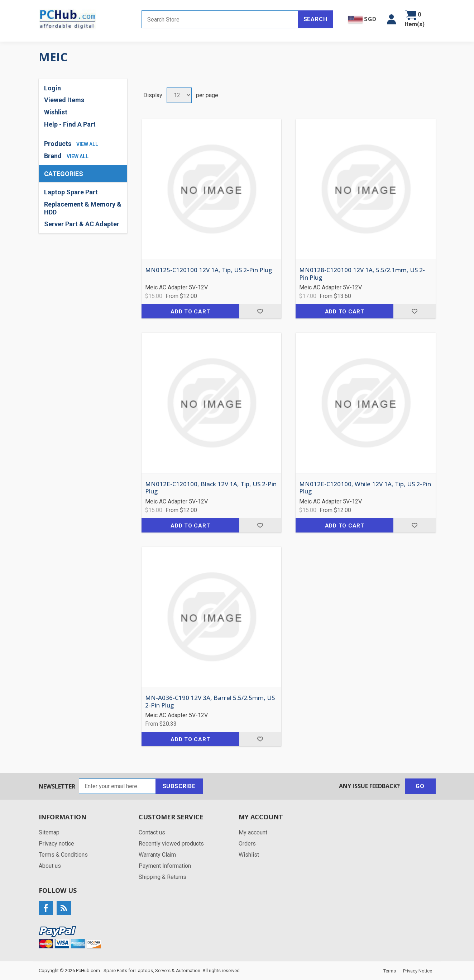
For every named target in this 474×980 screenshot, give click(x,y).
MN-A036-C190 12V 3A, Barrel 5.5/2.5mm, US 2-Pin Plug (210, 702)
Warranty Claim (157, 855)
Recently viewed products (171, 844)
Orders (247, 844)
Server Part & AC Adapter (82, 224)
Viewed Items (64, 100)
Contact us (152, 832)
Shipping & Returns (162, 877)
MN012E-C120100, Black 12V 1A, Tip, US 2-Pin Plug (211, 488)
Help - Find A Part (70, 124)
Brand (53, 156)
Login (52, 88)
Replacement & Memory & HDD (83, 208)
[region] (83, 208)
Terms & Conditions (63, 855)
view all (87, 144)
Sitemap (49, 832)
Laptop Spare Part (71, 192)
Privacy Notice (418, 971)
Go (420, 786)
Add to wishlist (260, 311)
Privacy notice (56, 844)
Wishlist (56, 112)
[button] (391, 19)
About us (50, 866)
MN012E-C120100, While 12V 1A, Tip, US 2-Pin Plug (365, 488)
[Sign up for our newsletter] (117, 786)
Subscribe (179, 786)
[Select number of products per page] (179, 95)
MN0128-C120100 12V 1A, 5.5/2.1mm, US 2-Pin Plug (362, 274)
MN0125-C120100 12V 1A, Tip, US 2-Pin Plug (209, 270)
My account (253, 832)
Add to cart (190, 312)
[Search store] (220, 19)
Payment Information (165, 866)
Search (315, 19)
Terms (390, 971)
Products (58, 144)
